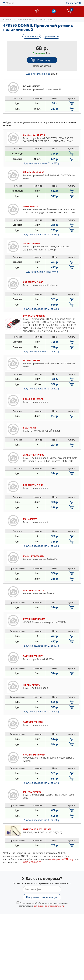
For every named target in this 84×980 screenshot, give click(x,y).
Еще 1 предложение (42, 74)
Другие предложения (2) (42, 309)
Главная (8, 19)
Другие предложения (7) (42, 163)
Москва (10, 3)
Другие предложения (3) (42, 235)
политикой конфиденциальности (49, 906)
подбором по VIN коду (61, 859)
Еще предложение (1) (42, 272)
